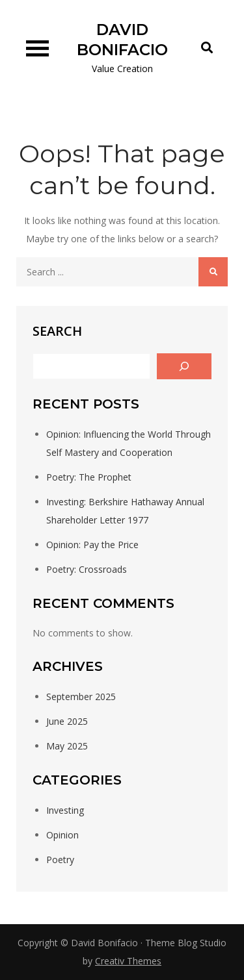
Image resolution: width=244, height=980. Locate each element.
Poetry (60, 860)
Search (57, 331)
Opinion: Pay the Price (92, 545)
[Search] (184, 366)
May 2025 (67, 746)
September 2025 (81, 697)
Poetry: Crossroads (87, 569)
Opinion (62, 835)
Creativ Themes (128, 961)
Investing (65, 810)
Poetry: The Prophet (89, 477)
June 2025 (67, 721)
